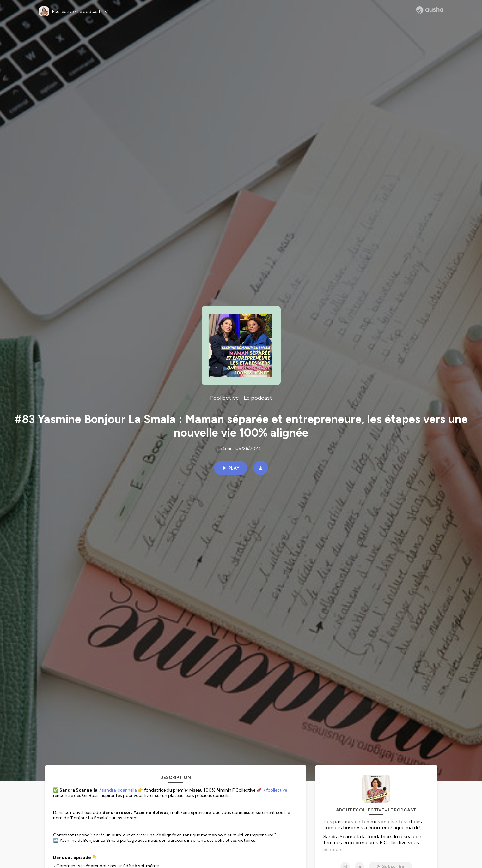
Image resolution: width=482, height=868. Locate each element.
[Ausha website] (430, 10)
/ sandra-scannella (118, 790)
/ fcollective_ (277, 790)
